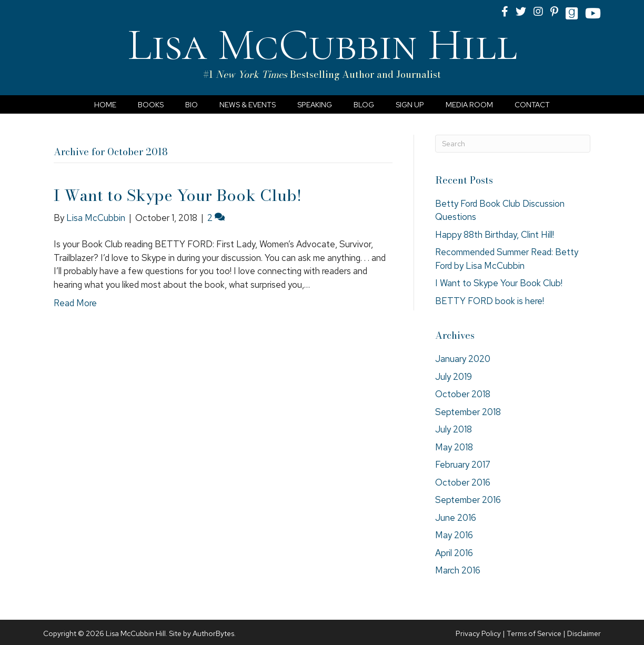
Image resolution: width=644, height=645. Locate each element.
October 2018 (463, 394)
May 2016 (454, 535)
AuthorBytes (213, 633)
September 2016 (468, 500)
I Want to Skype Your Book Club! (178, 195)
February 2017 (463, 465)
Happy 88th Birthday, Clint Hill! (495, 235)
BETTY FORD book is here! (490, 301)
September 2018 (468, 412)
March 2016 (458, 570)
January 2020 (463, 359)
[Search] (513, 144)
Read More (75, 303)
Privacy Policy (478, 633)
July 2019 (454, 377)
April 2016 (454, 553)
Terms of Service (534, 633)
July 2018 (454, 429)
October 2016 (463, 482)
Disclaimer (584, 633)
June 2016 (456, 518)
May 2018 (454, 447)
